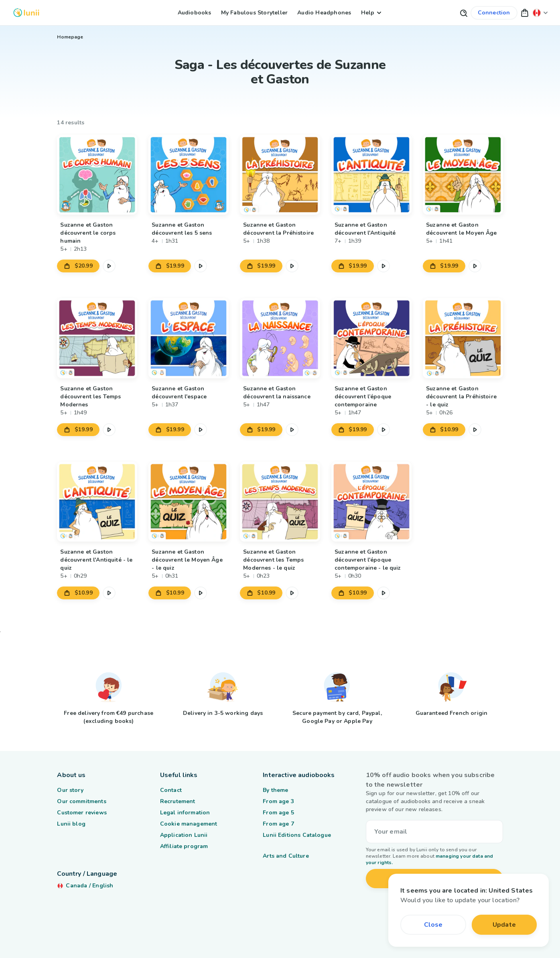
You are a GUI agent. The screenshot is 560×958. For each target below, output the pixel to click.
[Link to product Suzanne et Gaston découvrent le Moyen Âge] (463, 175)
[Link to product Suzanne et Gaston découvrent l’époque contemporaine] (371, 338)
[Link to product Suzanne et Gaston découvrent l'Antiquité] (371, 175)
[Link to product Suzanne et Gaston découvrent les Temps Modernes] (97, 338)
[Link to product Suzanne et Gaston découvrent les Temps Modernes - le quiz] (280, 502)
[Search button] (463, 13)
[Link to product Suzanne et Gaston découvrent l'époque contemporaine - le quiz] (371, 502)
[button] (525, 13)
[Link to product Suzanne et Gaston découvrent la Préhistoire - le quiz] (463, 338)
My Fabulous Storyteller (255, 13)
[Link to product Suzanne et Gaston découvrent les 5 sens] (188, 175)
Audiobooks (195, 13)
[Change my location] (540, 13)
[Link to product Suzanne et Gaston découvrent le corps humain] (97, 175)
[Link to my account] (494, 13)
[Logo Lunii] (26, 13)
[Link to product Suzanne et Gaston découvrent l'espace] (188, 338)
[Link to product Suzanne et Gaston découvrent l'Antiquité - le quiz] (97, 502)
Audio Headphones (324, 13)
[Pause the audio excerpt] (109, 266)
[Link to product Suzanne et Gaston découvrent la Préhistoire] (280, 175)
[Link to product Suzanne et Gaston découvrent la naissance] (280, 338)
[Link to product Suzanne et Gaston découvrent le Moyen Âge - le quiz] (188, 502)
